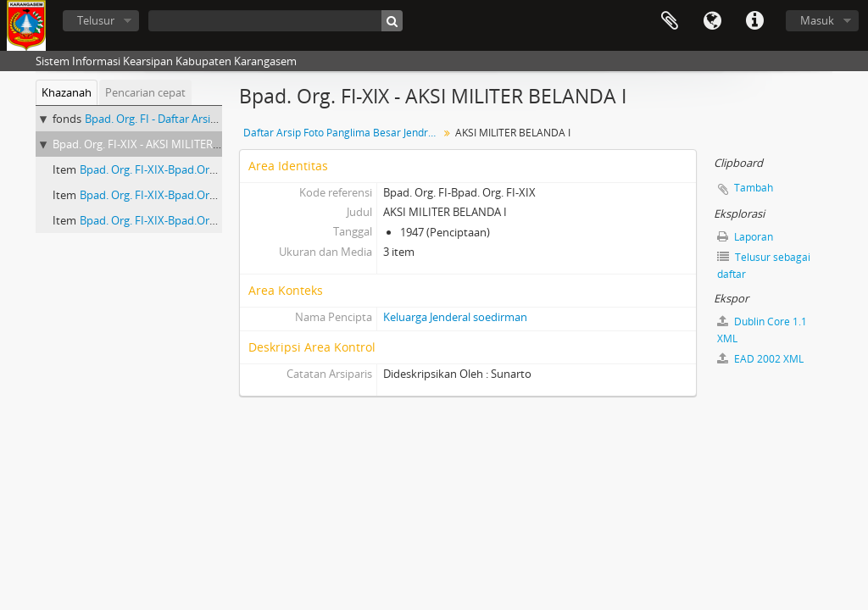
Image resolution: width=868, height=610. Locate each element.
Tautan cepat (754, 21)
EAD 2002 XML (760, 359)
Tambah (754, 188)
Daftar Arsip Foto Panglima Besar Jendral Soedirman (343, 133)
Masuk (817, 20)
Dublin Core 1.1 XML (762, 330)
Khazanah (67, 92)
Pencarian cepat (145, 92)
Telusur (96, 20)
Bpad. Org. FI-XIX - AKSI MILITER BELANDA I (161, 144)
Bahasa (712, 21)
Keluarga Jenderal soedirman (455, 317)
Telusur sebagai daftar (764, 266)
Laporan (745, 237)
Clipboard (670, 21)
